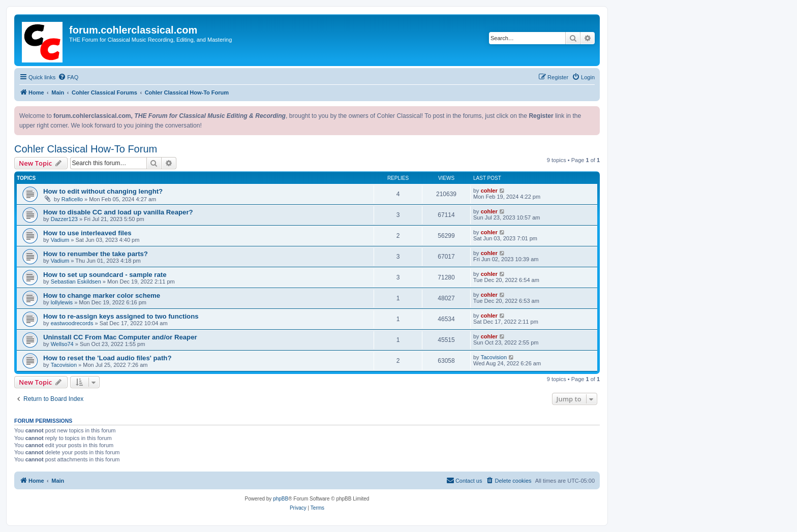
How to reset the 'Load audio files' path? (107, 358)
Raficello (72, 199)
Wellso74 (62, 344)
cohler (489, 191)
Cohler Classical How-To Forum (86, 149)
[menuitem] (68, 77)
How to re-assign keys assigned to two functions (121, 316)
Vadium (60, 240)
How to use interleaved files (87, 233)
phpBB (281, 499)
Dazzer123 (64, 219)
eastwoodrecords (72, 323)
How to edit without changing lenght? (103, 191)
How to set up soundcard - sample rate (105, 275)
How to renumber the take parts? (96, 254)
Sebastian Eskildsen (76, 281)
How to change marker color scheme (102, 295)
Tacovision (64, 365)
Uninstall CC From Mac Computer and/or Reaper (120, 337)
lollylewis (62, 302)
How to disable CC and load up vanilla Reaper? (118, 212)
